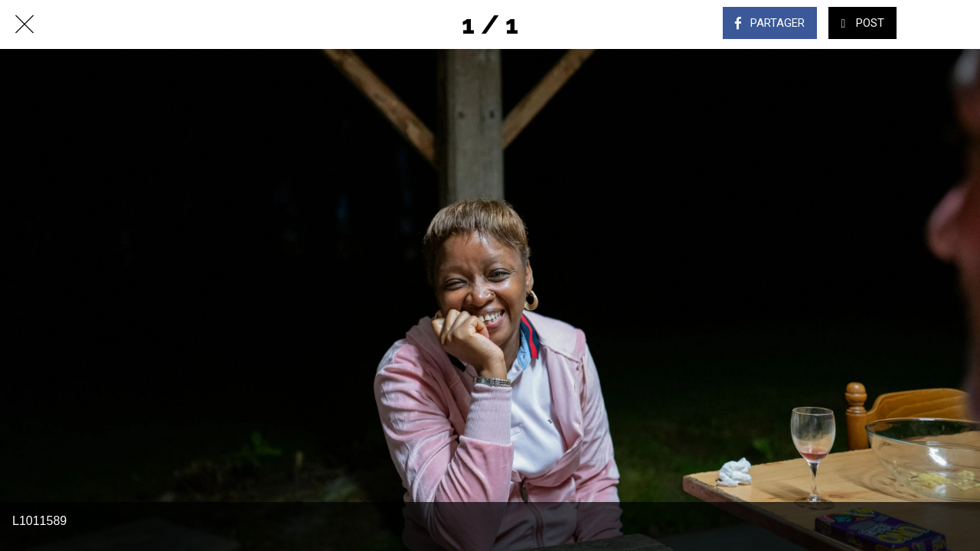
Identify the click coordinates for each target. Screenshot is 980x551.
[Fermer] (24, 24)
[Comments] (940, 24)
